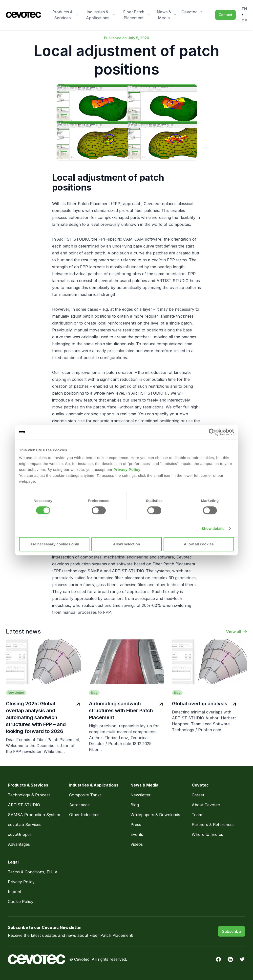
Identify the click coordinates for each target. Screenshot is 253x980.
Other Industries (84, 815)
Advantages (19, 844)
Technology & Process (30, 795)
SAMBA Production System (34, 815)
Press (136, 825)
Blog (135, 805)
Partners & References (213, 825)
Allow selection (126, 544)
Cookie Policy (21, 902)
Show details (213, 528)
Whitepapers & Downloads (155, 815)
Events (137, 834)
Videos (137, 844)
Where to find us (207, 834)
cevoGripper (20, 834)
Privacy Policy (127, 470)
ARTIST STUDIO (24, 805)
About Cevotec (206, 805)
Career (198, 795)
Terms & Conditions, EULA (33, 872)
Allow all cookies (199, 544)
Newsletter (141, 795)
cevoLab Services (25, 825)
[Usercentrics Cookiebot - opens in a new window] (212, 432)
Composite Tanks (85, 795)
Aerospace (80, 805)
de (244, 21)
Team (197, 815)
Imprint (15, 892)
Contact (225, 15)
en (244, 9)
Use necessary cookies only (54, 544)
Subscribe (232, 931)
